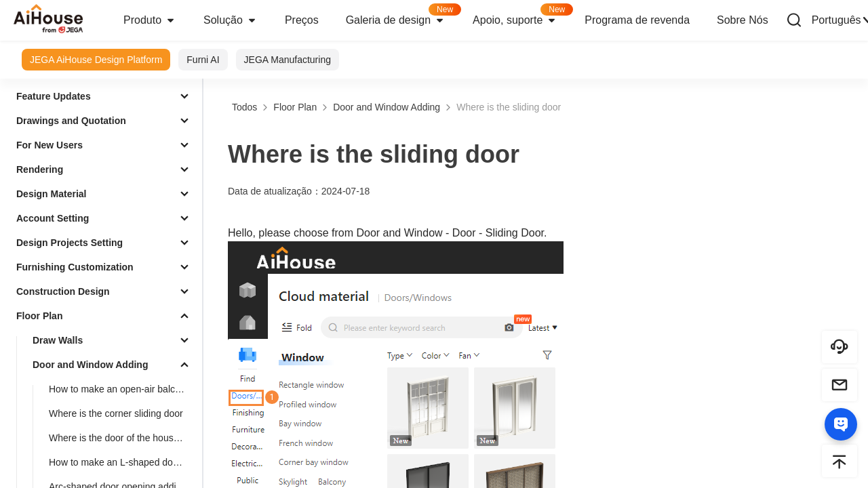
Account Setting (53, 218)
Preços (302, 20)
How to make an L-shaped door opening (123, 462)
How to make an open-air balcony (120, 389)
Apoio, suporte (522, 16)
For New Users (50, 145)
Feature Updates (54, 96)
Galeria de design (402, 16)
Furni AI (203, 60)
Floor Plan (39, 316)
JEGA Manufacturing (288, 60)
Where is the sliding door (509, 107)
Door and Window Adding (90, 365)
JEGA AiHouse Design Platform (96, 60)
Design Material (51, 194)
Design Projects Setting (70, 243)
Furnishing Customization (75, 267)
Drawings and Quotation (71, 121)
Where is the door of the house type (123, 438)
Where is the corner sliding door (116, 413)
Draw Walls (58, 340)
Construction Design (63, 291)
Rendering (40, 169)
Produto (150, 20)
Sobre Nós (743, 20)
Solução (231, 20)
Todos (244, 107)
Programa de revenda (637, 20)
